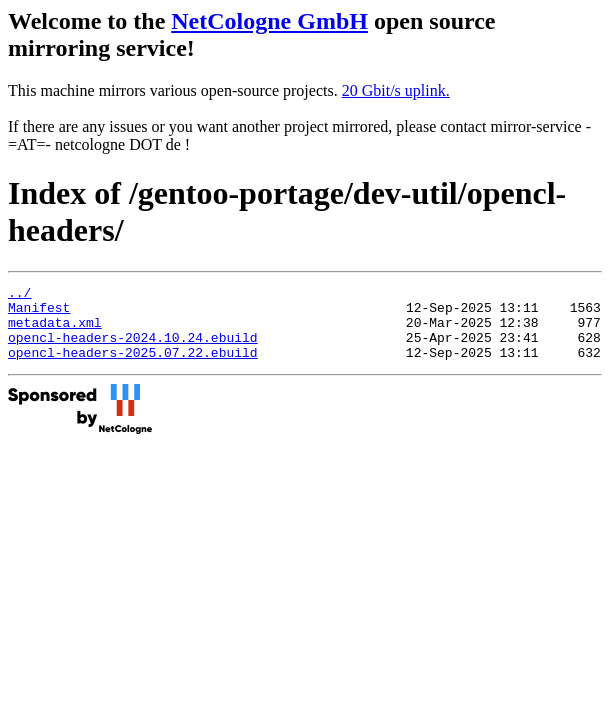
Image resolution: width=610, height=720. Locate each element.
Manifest (39, 313)
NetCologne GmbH (269, 21)
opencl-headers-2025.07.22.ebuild (133, 367)
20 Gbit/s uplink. (396, 90)
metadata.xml (55, 331)
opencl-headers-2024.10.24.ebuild (133, 349)
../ (19, 295)
